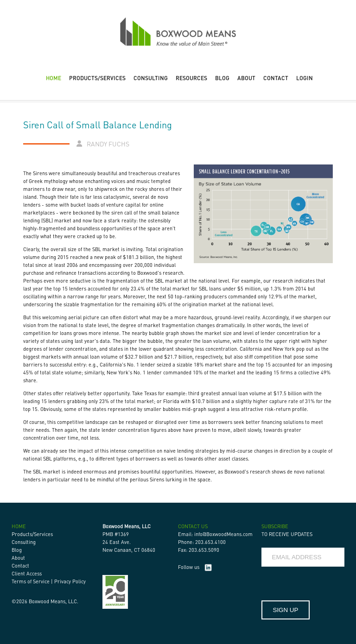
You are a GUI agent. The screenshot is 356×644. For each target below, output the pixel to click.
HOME (54, 78)
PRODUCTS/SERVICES (97, 78)
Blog (17, 550)
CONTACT (276, 78)
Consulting (24, 542)
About (18, 558)
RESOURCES (191, 78)
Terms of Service (31, 581)
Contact (20, 566)
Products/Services (32, 534)
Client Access (27, 574)
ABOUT (246, 78)
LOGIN (305, 78)
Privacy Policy (70, 581)
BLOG (222, 78)
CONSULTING (151, 78)
